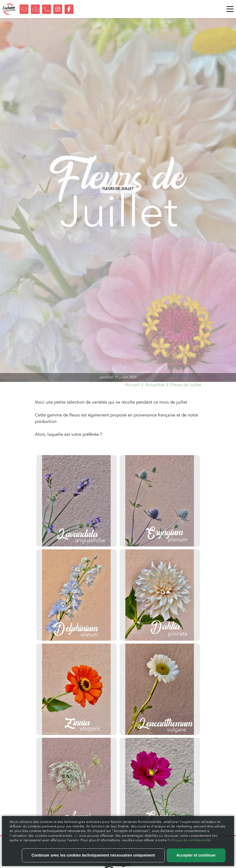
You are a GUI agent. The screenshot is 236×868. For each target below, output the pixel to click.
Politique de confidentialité (189, 848)
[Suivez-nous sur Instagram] (58, 9)
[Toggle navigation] (229, 9)
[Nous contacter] (24, 9)
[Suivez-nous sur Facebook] (69, 9)
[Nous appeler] (47, 9)
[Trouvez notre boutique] (35, 9)
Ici (76, 843)
